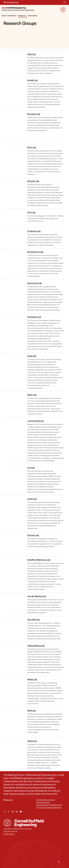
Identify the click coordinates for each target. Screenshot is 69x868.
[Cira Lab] (14, 218)
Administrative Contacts (46, 800)
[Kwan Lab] (14, 404)
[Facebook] (5, 812)
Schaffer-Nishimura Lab (39, 560)
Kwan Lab (32, 395)
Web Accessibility (43, 802)
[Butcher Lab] (14, 193)
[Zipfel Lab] (14, 754)
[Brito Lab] (14, 161)
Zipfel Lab (32, 741)
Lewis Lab (32, 499)
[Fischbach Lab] (14, 333)
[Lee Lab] (14, 480)
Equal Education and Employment (49, 805)
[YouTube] (21, 812)
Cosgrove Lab (34, 231)
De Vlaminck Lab (35, 252)
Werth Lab (32, 679)
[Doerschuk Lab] (14, 296)
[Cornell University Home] (7, 823)
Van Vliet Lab (34, 620)
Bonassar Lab (34, 114)
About (4, 16)
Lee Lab (31, 468)
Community (33, 15)
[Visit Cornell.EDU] (63, 12)
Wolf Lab (32, 710)
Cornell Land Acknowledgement (49, 807)
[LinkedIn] (17, 812)
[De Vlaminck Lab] (14, 264)
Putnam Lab (33, 535)
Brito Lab (32, 147)
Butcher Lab (33, 181)
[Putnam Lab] (14, 544)
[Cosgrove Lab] (14, 238)
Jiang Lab (32, 356)
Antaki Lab (33, 80)
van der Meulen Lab (37, 596)
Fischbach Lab (34, 317)
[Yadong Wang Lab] (14, 659)
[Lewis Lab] (14, 513)
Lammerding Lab (35, 421)
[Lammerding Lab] (14, 441)
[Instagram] (13, 812)
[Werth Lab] (14, 691)
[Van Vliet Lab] (14, 629)
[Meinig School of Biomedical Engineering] (18, 9)
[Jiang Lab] (14, 372)
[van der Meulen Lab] (14, 604)
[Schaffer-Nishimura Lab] (14, 574)
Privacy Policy (9, 834)
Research (23, 15)
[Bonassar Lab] (14, 127)
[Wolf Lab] (14, 722)
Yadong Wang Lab (36, 646)
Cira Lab (31, 212)
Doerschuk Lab (35, 283)
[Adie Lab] (14, 64)
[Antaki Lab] (14, 94)
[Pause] (59, 862)
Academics (12, 15)
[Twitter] (9, 812)
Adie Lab (32, 54)
